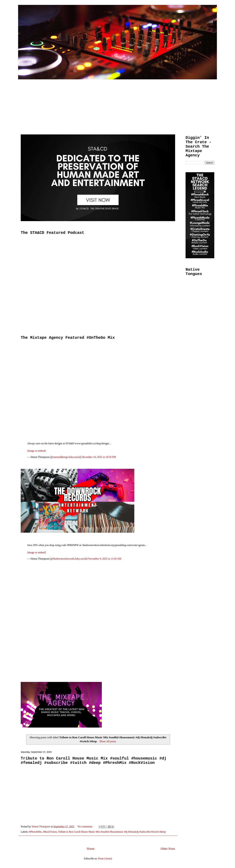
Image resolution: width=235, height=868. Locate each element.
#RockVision (50, 832)
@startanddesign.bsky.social (65, 457)
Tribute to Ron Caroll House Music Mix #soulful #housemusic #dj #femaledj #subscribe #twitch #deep (112, 832)
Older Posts (168, 849)
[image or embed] (37, 451)
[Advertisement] (117, 104)
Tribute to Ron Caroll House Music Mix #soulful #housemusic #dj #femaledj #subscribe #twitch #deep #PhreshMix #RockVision (94, 761)
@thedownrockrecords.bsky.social (69, 559)
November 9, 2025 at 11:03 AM (105, 559)
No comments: (86, 827)
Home (91, 849)
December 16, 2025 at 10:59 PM (99, 457)
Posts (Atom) (105, 858)
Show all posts (108, 741)
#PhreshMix (35, 832)
